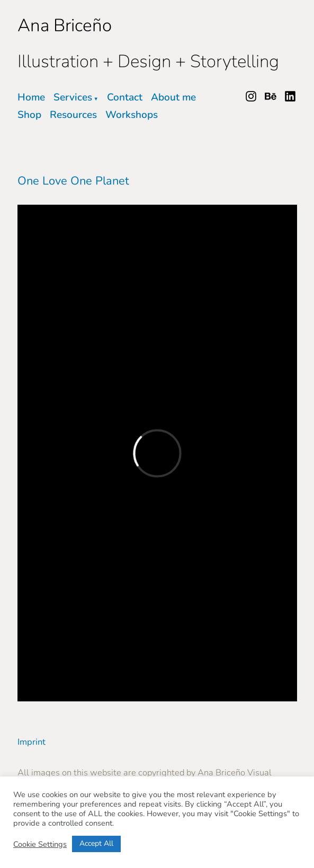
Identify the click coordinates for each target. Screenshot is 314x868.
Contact (125, 97)
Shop (29, 115)
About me (173, 97)
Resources (73, 115)
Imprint (32, 742)
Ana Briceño (65, 25)
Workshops (132, 115)
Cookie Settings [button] (40, 844)
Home (31, 97)
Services (73, 97)
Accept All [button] (96, 843)
